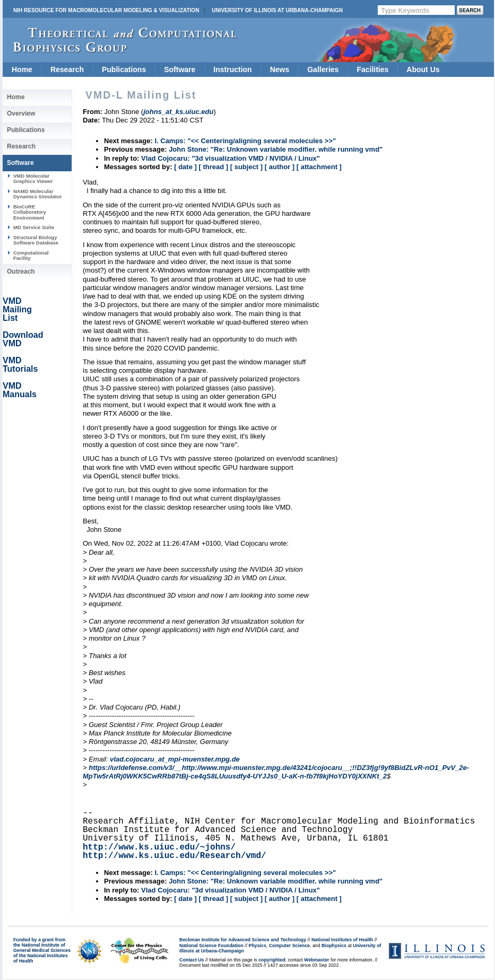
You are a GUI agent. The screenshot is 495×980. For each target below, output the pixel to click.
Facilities (372, 69)
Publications (124, 69)
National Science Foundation (211, 946)
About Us (423, 69)
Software (180, 69)
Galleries (323, 69)
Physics (258, 946)
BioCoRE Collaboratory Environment (30, 212)
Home (22, 69)
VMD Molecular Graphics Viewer (33, 178)
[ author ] (280, 167)
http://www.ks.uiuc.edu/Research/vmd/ (175, 856)
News (280, 69)
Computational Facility (31, 255)
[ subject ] (246, 167)
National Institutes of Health (342, 940)
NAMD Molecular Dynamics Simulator (38, 194)
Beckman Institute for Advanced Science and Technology (243, 940)
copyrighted (272, 960)
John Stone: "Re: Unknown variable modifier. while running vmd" (276, 149)
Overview (21, 113)
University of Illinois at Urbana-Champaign (277, 10)
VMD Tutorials (20, 365)
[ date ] (185, 167)
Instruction (232, 69)
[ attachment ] (319, 167)
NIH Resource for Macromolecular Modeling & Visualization (106, 10)
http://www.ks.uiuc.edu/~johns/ (159, 847)
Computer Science (289, 946)
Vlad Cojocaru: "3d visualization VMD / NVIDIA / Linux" (231, 158)
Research (67, 69)
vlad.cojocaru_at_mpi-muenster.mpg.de (175, 759)
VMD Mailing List (17, 309)
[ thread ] (213, 167)
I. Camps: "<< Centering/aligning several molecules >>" (245, 141)
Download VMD (23, 339)
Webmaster (316, 960)
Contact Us (192, 960)
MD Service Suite (34, 227)
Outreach (21, 272)
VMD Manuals (20, 390)
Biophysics (334, 946)
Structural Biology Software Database (36, 240)
